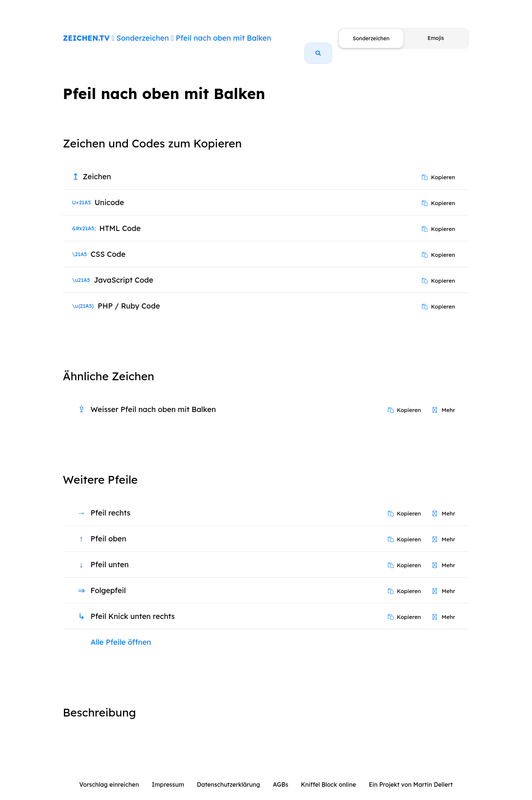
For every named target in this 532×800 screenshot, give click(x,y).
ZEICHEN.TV (86, 38)
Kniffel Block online (329, 776)
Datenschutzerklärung (229, 776)
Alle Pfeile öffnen (121, 634)
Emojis (436, 38)
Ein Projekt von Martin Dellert (411, 776)
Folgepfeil (108, 582)
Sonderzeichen (143, 38)
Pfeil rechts (110, 504)
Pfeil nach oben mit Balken (224, 38)
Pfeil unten (110, 556)
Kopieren (439, 169)
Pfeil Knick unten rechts (133, 608)
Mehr (444, 401)
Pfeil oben (108, 530)
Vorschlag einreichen (109, 776)
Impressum (168, 776)
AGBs (280, 776)
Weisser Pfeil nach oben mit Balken (153, 401)
